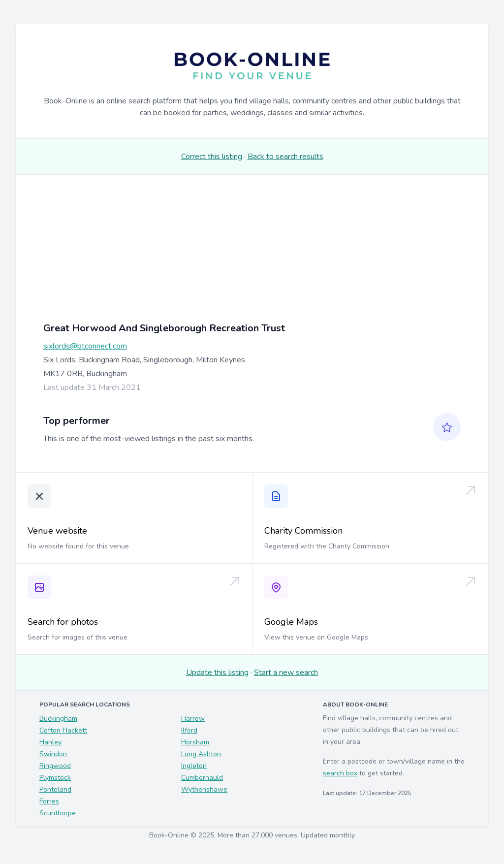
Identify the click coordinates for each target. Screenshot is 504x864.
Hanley (50, 742)
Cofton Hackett (63, 730)
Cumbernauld (202, 778)
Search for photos (63, 622)
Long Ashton (201, 754)
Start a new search (286, 672)
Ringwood (55, 766)
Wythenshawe (204, 789)
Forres (49, 801)
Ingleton (194, 766)
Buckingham (58, 719)
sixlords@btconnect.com (85, 346)
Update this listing (217, 672)
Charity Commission (303, 531)
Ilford (189, 730)
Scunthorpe (58, 813)
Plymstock (55, 778)
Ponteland (55, 789)
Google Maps (291, 622)
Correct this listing (212, 157)
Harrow (193, 719)
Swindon (53, 754)
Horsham (195, 742)
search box (340, 773)
